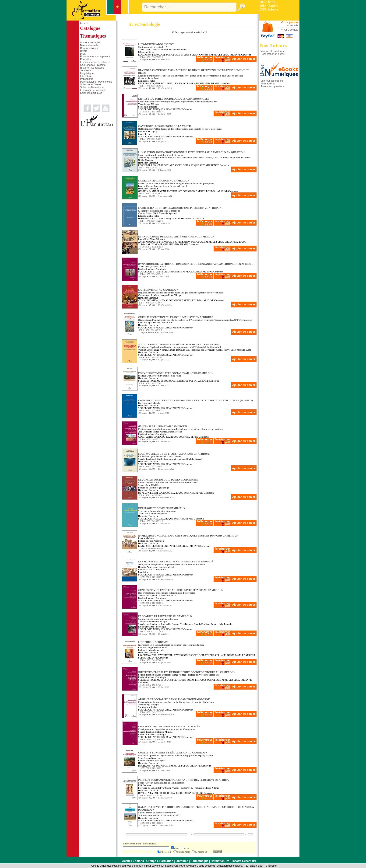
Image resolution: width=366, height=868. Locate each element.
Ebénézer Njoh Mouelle (149, 322)
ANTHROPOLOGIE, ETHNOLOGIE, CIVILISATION (164, 242)
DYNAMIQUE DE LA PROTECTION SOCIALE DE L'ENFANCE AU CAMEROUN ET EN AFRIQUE (196, 264)
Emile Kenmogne (146, 456)
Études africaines (146, 269)
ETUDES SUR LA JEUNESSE (195, 55)
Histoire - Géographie (92, 68)
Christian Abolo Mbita (149, 295)
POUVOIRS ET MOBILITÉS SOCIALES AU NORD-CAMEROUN (176, 373)
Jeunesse (86, 70)
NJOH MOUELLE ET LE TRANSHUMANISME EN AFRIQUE (174, 454)
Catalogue (90, 28)
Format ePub (268, 84)
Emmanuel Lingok (179, 186)
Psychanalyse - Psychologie (96, 82)
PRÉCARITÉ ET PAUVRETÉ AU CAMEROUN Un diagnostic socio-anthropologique (165, 617)
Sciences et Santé (90, 84)
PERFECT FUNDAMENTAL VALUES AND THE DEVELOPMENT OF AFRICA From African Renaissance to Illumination (183, 781)
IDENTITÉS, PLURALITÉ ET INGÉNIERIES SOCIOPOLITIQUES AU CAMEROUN (187, 672)
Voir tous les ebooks (272, 81)
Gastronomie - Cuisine (93, 65)
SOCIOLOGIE (173, 55)
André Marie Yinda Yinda (169, 376)
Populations (144, 572)
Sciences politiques (91, 93)
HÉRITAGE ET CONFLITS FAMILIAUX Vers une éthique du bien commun (162, 509)
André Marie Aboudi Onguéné (152, 514)
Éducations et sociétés (148, 216)
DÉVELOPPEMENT (148, 493)
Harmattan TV (220, 861)
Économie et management (95, 56)
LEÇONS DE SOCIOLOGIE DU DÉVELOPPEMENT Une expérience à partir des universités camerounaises (168, 481)
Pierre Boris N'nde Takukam (151, 239)
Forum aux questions (273, 86)
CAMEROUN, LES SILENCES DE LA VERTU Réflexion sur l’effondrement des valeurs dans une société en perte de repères (180, 127)
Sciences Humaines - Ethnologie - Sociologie (93, 89)
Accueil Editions (133, 861)
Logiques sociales (146, 81)
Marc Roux (167, 322)
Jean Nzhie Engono (170, 624)
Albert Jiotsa (144, 267)
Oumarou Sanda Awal (148, 78)
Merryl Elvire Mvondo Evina (237, 350)
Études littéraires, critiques (95, 62)
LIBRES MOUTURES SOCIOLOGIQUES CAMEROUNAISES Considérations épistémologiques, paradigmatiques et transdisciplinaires (178, 100)
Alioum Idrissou (159, 267)
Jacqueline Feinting (178, 50)
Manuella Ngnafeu (168, 213)
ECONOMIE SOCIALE (162, 165)
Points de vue (144, 134)
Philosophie (87, 79)
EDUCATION (145, 55)
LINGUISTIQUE (146, 546)
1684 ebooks (269, 6)
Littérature (86, 76)
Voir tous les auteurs (272, 51)
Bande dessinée (89, 45)
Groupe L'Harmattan (160, 861)
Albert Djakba (145, 50)
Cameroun (246, 55)
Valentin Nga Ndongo (148, 104)
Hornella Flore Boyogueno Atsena (206, 350)
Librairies (182, 861)
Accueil (84, 23)
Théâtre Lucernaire (244, 861)
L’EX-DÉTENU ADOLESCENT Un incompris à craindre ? (156, 45)
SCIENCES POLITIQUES (151, 381)
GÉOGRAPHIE (146, 437)
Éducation (86, 59)
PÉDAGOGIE (159, 55)
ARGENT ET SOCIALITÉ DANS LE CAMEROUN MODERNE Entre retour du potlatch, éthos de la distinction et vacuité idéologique (176, 701)
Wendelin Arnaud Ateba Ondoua (197, 158)
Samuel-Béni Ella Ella (170, 158)
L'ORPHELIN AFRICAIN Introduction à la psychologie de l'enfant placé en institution (171, 643)
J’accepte (271, 866)
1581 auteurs (269, 9)
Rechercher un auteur (273, 54)
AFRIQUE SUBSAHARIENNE (226, 55)
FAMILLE (158, 519)
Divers (84, 51)
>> (246, 834)
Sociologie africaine (148, 107)
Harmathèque (199, 861)
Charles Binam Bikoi (148, 213)
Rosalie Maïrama (146, 538)
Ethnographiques (146, 52)
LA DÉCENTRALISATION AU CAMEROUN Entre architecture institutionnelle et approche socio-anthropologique (176, 182)
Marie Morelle (175, 432)
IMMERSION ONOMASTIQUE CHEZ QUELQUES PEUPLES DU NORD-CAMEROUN (188, 536)
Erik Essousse (145, 785)
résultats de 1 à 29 (197, 32)
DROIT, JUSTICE (147, 766)
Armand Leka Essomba (222, 624)
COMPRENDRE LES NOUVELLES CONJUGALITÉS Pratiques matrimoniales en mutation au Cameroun (169, 728)
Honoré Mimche (169, 595)
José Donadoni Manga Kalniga (153, 432)
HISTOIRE (143, 218)
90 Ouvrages (179, 32)
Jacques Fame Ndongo (171, 295)
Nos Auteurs (273, 45)
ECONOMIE (144, 165)
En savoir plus (254, 866)
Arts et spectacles (90, 42)
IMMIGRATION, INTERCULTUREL (156, 83)
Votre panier (290, 22)
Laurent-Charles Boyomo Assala (153, 186)
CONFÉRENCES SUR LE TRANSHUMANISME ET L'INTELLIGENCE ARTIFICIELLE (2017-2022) (195, 400)
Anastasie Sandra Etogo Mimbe (228, 158)
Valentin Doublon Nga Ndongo (153, 350)
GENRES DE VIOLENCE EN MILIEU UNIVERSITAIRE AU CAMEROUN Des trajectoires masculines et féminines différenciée (181, 591)
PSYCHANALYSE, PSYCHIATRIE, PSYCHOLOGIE (164, 655)
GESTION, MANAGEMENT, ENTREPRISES (160, 191)
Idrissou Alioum (160, 50)
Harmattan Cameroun (148, 163)
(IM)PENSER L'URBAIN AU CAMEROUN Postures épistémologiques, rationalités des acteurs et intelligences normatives (181, 428)
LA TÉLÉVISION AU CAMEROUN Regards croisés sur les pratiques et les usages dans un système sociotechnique (181, 291)
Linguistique (87, 73)
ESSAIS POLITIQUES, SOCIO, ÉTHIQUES (185, 680)
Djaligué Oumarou (147, 376)
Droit (83, 54)
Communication (89, 48)
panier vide (292, 25)
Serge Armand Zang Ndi (150, 758)
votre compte (291, 30)
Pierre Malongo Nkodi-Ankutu (153, 647)
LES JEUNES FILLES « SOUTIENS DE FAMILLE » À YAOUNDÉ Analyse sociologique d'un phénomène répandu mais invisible (176, 563)
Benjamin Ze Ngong (148, 131)
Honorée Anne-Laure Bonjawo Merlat (156, 567)
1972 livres (267, 2)
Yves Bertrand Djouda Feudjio (152, 622)
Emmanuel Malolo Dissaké (168, 456)
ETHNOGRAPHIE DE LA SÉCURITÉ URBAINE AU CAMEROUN (176, 237)
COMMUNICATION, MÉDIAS (153, 300)
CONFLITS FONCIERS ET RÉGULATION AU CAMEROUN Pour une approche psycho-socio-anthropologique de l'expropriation (176, 754)
